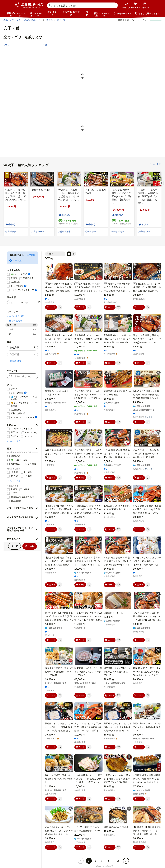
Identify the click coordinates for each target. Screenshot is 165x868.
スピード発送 (20, 274)
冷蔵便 (26, 489)
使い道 (102, 14)
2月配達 (28, 472)
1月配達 (14, 472)
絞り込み (30, 546)
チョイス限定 (19, 286)
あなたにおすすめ (71, 13)
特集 (87, 13)
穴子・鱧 (15, 261)
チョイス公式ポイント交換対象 (24, 404)
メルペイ (28, 436)
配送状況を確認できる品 (22, 497)
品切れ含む (16, 282)
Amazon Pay (31, 432)
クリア (15, 546)
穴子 (23, 329)
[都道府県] (22, 348)
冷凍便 (14, 493)
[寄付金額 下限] (14, 303)
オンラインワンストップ (24, 290)
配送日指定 (28, 278)
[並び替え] (55, 254)
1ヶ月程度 (31, 464)
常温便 (14, 489)
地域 (36, 14)
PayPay (14, 436)
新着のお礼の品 (18, 413)
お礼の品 (16, 14)
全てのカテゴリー (17, 316)
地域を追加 (14, 361)
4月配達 (28, 476)
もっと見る (155, 164)
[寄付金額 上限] (31, 303)
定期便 (14, 278)
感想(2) (90, 225)
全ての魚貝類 (15, 321)
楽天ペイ (15, 432)
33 (77, 355)
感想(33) (64, 215)
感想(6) (10, 225)
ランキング (52, 13)
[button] (22, 425)
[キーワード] (22, 376)
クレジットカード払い (21, 429)
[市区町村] (22, 355)
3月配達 (14, 476)
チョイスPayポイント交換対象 (24, 398)
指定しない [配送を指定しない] (16, 456)
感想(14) (117, 215)
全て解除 (31, 255)
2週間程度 (16, 464)
